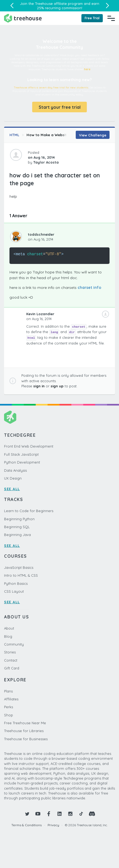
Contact (11, 660)
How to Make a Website (48, 135)
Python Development (22, 462)
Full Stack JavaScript (21, 454)
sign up (57, 386)
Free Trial (92, 18)
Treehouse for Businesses (26, 739)
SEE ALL (12, 489)
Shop (9, 715)
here (87, 69)
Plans (8, 691)
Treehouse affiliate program (59, 4)
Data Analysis (15, 470)
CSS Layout (14, 591)
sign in (39, 386)
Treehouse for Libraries (24, 731)
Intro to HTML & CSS (21, 575)
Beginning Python (19, 519)
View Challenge (93, 135)
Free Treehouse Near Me (25, 723)
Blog (8, 636)
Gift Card (12, 668)
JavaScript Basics (19, 567)
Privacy (53, 825)
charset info (89, 288)
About (9, 628)
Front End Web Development (29, 446)
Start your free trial (60, 107)
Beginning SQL (17, 527)
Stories (10, 652)
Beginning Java (17, 535)
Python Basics (16, 583)
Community (14, 644)
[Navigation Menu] (111, 18)
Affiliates (11, 699)
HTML (14, 135)
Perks (9, 707)
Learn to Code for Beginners (29, 511)
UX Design (13, 478)
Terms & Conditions (27, 825)
